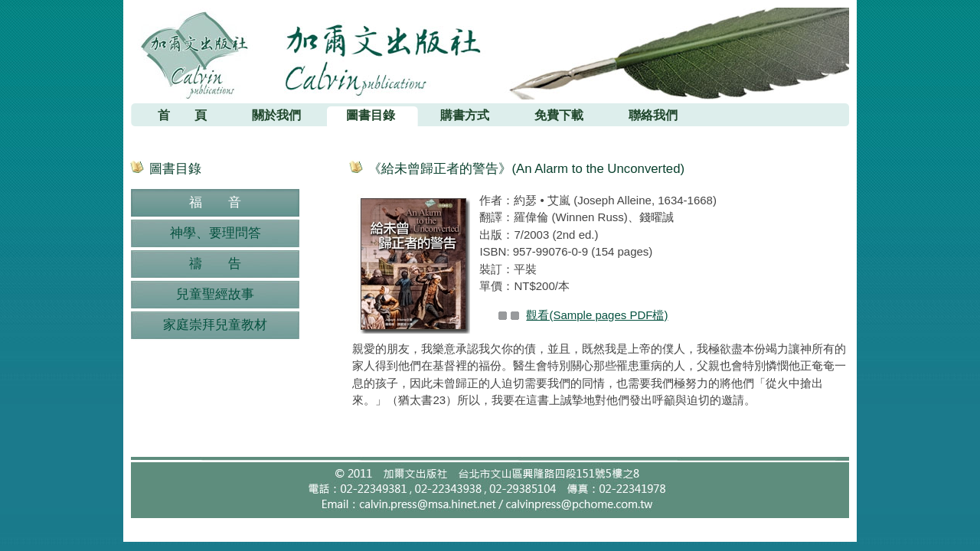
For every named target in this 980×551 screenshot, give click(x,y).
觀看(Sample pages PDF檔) (597, 315)
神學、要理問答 (216, 233)
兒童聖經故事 (215, 294)
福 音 (215, 202)
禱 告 (215, 264)
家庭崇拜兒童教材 (215, 325)
